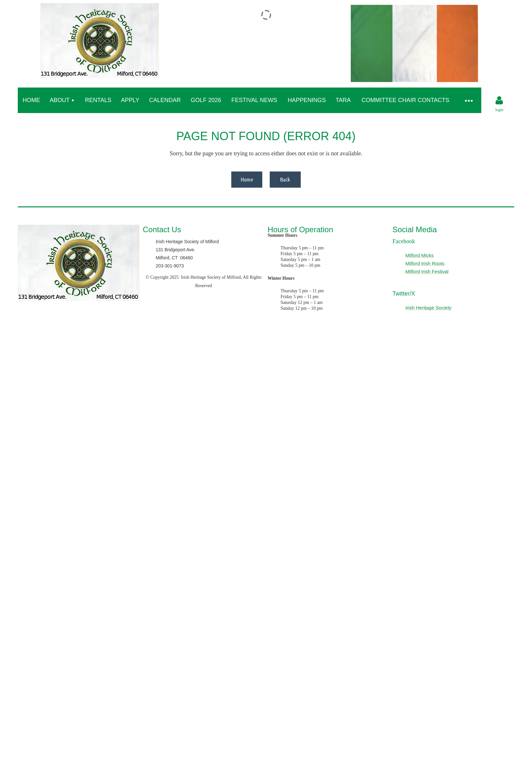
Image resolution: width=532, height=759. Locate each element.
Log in (499, 100)
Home (247, 179)
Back (285, 179)
